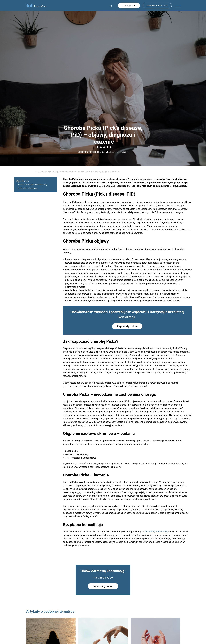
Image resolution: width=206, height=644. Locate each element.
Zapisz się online (127, 326)
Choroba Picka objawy (29, 188)
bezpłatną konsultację (156, 532)
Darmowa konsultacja (157, 6)
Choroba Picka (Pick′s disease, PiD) (33, 185)
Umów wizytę (129, 6)
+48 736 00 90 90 (103, 578)
